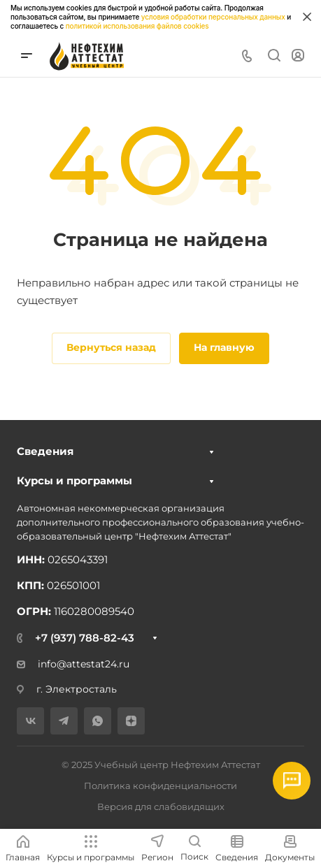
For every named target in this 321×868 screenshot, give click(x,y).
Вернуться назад (111, 347)
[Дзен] (131, 721)
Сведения (45, 451)
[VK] (30, 721)
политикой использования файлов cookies (137, 26)
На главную (224, 347)
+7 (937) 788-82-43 (85, 638)
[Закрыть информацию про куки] (307, 17)
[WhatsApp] (98, 721)
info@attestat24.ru (73, 664)
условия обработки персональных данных (213, 17)
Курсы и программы (74, 480)
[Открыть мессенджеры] (292, 781)
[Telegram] (64, 721)
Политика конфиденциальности (160, 786)
